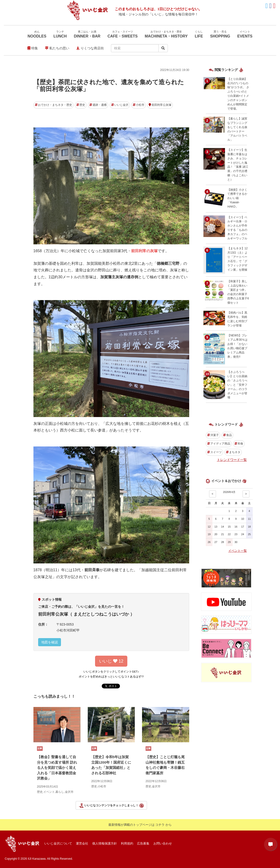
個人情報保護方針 (105, 843)
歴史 (81, 105)
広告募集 (143, 843)
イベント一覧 (238, 551)
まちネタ (233, 452)
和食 (239, 444)
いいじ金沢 (120, 105)
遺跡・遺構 (98, 105)
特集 (33, 48)
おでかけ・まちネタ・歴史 (53, 105)
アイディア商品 (219, 444)
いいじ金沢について (58, 843)
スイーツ (214, 452)
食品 (227, 435)
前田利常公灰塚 (160, 105)
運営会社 (82, 843)
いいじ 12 (111, 661)
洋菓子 (213, 435)
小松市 (139, 105)
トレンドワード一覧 (232, 460)
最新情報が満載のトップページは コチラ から (140, 825)
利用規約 (127, 843)
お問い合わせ (163, 843)
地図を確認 (50, 642)
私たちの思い (57, 48)
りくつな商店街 (90, 48)
